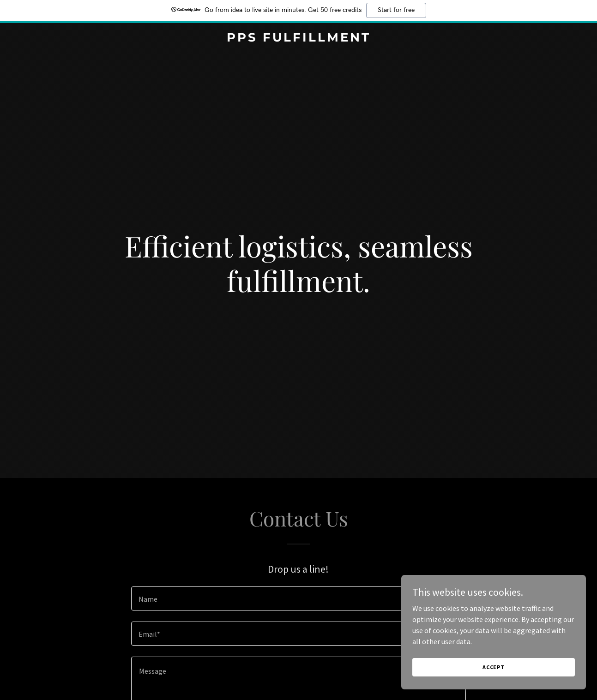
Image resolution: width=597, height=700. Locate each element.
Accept (494, 667)
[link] (298, 39)
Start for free (396, 10)
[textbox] (298, 598)
